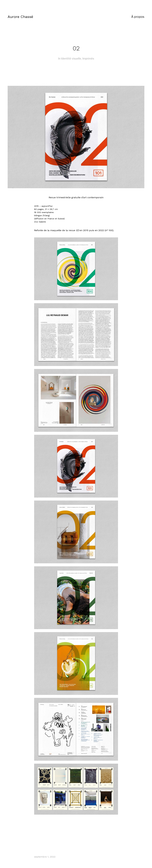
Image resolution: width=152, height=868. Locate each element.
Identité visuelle (71, 59)
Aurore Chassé (20, 17)
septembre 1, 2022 (45, 857)
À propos (138, 17)
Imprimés (88, 59)
